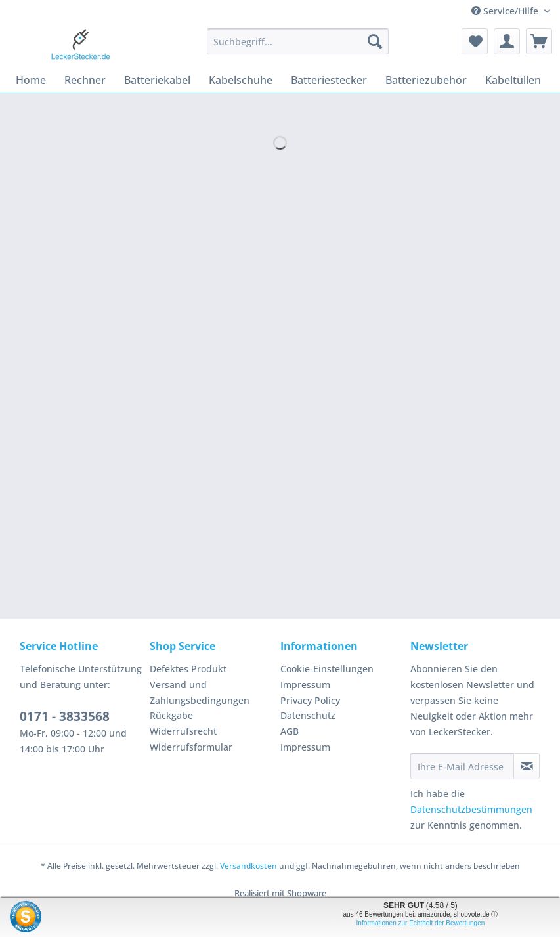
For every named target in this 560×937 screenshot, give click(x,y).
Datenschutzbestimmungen (471, 809)
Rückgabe (171, 715)
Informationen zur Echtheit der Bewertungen (421, 923)
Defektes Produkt (188, 669)
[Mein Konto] (507, 41)
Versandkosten (248, 866)
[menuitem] (298, 48)
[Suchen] (375, 41)
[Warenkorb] (539, 41)
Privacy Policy (310, 700)
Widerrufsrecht (183, 731)
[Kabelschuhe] (241, 80)
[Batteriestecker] (329, 80)
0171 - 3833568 (65, 716)
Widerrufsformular (191, 747)
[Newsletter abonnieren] (527, 766)
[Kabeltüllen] (513, 80)
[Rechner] (85, 80)
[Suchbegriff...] (298, 41)
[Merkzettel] (475, 41)
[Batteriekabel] (157, 80)
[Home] (31, 80)
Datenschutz (308, 715)
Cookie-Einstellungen (327, 669)
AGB (290, 731)
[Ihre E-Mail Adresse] (463, 766)
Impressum (305, 685)
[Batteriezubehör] (426, 80)
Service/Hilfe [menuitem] (506, 11)
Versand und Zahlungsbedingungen (200, 692)
